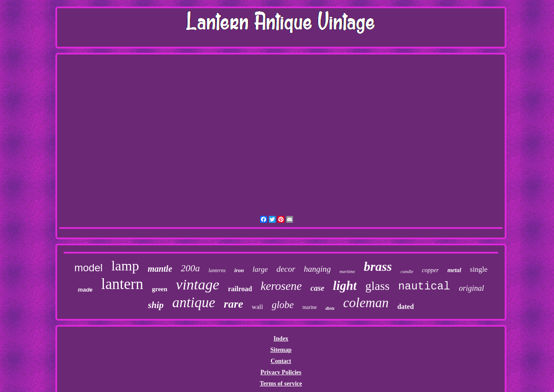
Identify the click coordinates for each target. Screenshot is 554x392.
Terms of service (281, 384)
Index (281, 339)
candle (407, 271)
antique (194, 302)
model (89, 268)
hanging (317, 269)
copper (430, 270)
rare (234, 304)
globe (283, 305)
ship (156, 305)
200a (190, 268)
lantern (122, 284)
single (479, 269)
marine (310, 307)
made (85, 290)
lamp (125, 266)
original (471, 288)
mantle (160, 269)
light (345, 286)
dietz (330, 308)
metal (454, 270)
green (160, 289)
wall (258, 307)
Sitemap (281, 350)
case (317, 288)
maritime (347, 272)
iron (239, 270)
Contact (281, 361)
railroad (240, 289)
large (260, 269)
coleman (366, 303)
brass (378, 266)
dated (406, 307)
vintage (198, 284)
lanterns (217, 270)
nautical (424, 287)
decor (286, 269)
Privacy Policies (281, 372)
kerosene (281, 286)
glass (377, 286)
